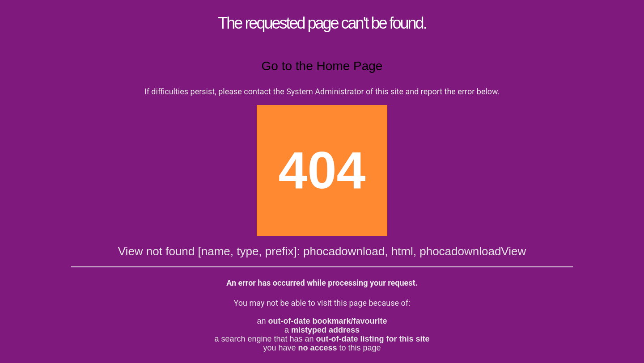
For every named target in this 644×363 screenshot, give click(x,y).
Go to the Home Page (322, 66)
